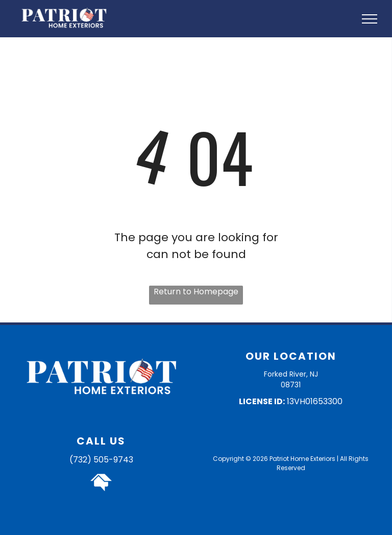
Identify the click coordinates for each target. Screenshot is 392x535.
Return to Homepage (196, 292)
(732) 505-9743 (101, 460)
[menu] (370, 19)
